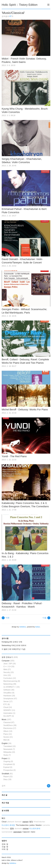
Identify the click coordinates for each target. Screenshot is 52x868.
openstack (17, 832)
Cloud (8, 707)
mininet (26, 829)
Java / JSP (10, 664)
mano (33, 832)
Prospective (9, 770)
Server (8, 701)
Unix (7, 675)
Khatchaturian (40, 822)
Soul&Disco (10, 725)
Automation (9, 713)
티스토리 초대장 (8, 825)
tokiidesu (23, 627)
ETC (7, 704)
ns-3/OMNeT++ (11, 687)
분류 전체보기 (10, 657)
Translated (9, 746)
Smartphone (10, 699)
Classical (9, 722)
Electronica (10, 728)
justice (32, 825)
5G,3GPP (9, 716)
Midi (6, 740)
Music (6, 720)
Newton (39, 825)
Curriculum (10, 678)
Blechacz (5, 829)
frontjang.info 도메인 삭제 (12, 642)
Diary (7, 779)
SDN (12, 829)
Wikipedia (9, 752)
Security (9, 672)
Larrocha (46, 825)
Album (8, 731)
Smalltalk (7, 774)
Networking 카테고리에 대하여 (14, 645)
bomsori (18, 822)
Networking (10, 684)
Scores (8, 737)
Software (9, 690)
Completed (9, 764)
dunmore (18, 829)
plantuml (11, 822)
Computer (8, 661)
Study (7, 755)
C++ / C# (9, 667)
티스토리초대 (35, 829)
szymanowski (7, 832)
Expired (8, 767)
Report (8, 777)
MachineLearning (12, 681)
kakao (38, 627)
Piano (8, 734)
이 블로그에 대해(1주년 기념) (14, 649)
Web (7, 669)
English (6, 743)
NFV (31, 822)
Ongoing (8, 761)
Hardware (9, 696)
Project (6, 758)
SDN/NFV (9, 710)
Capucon (26, 832)
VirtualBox (9, 693)
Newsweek (9, 749)
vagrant (25, 822)
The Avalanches (22, 825)
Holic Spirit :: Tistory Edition (20, 5)
